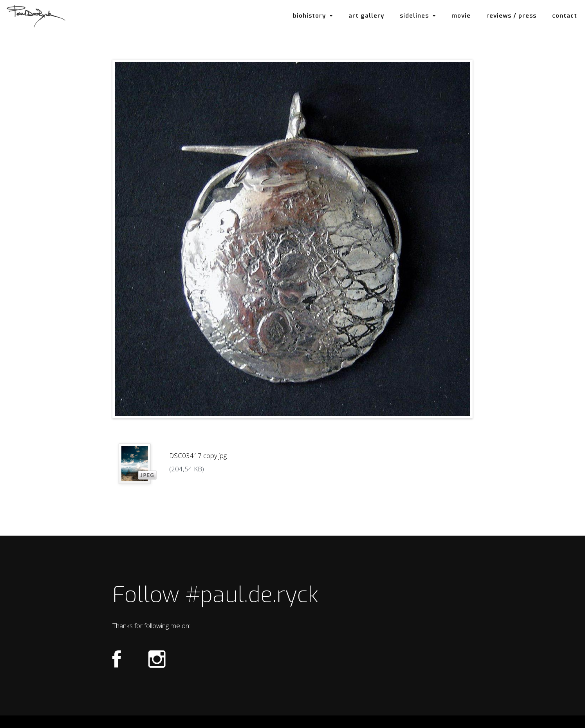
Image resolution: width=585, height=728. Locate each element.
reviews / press (511, 16)
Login (292, 722)
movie (461, 16)
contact (565, 16)
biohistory (313, 16)
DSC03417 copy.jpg (198, 455)
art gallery (366, 16)
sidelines (418, 16)
